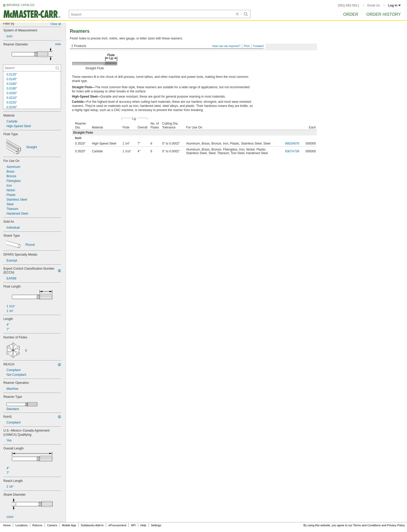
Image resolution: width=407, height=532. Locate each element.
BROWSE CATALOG (21, 5)
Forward (258, 46)
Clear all (56, 24)
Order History (384, 14)
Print (247, 46)
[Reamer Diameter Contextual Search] (32, 68)
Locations (22, 525)
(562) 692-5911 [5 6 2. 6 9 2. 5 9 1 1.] (349, 5)
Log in (394, 5)
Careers (52, 525)
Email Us (374, 5)
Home (7, 525)
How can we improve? (226, 46)
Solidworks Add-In (92, 525)
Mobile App (69, 525)
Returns (38, 525)
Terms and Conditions (367, 525)
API (133, 525)
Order (351, 14)
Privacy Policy (396, 525)
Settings (156, 525)
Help (143, 525)
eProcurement (117, 525)
